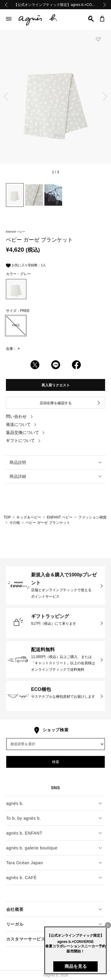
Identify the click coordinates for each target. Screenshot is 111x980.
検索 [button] (56, 762)
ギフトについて (23, 440)
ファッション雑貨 (92, 517)
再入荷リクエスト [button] (56, 385)
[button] (91, 19)
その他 (15, 523)
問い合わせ (20, 416)
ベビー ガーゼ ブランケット (48, 523)
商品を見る (76, 966)
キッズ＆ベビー (29, 517)
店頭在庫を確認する (70, 403)
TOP (7, 517)
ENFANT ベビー (59, 517)
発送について (21, 424)
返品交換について (25, 432)
